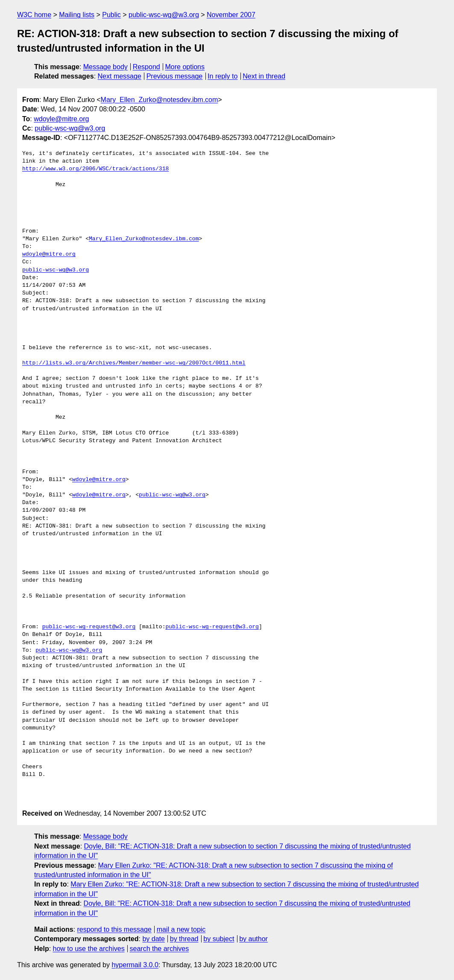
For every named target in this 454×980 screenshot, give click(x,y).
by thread (184, 939)
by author (253, 939)
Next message (120, 76)
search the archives (160, 949)
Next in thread (264, 76)
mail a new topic (181, 929)
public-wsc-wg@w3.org (164, 15)
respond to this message (114, 929)
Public (111, 15)
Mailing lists (77, 15)
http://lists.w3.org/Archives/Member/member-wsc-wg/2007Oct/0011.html (134, 363)
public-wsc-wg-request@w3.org (89, 627)
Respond (146, 67)
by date (153, 939)
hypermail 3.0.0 (135, 965)
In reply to (223, 76)
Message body (105, 67)
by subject (219, 939)
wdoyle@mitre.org (61, 119)
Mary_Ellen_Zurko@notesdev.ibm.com (160, 100)
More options (185, 67)
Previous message (175, 76)
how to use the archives (89, 949)
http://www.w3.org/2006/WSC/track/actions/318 (95, 169)
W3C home (34, 15)
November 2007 (231, 15)
